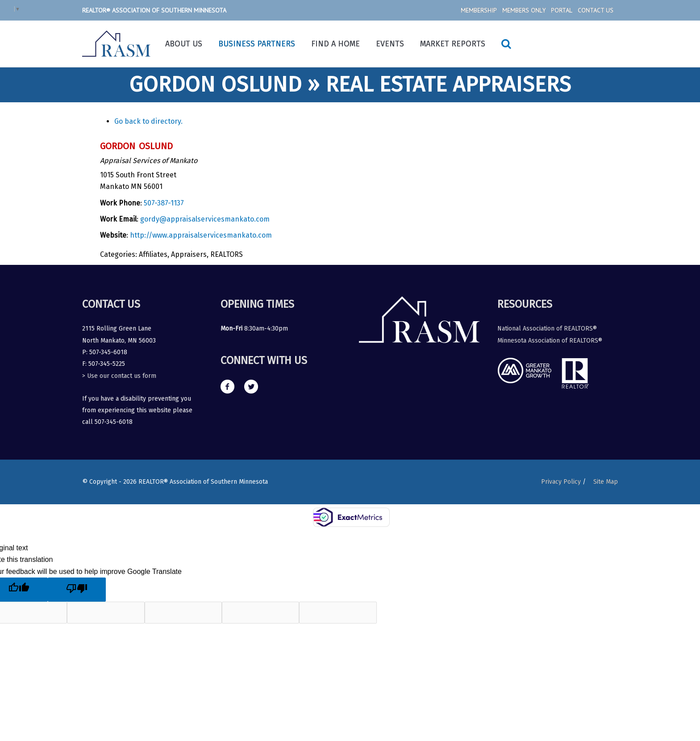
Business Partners (257, 44)
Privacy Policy (560, 482)
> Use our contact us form (119, 376)
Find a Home (335, 44)
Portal (562, 10)
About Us (184, 44)
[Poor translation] (77, 590)
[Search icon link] (506, 44)
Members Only (524, 10)
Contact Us (596, 10)
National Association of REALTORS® (547, 329)
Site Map (606, 482)
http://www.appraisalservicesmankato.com (201, 235)
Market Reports (453, 44)
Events (390, 44)
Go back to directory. (148, 121)
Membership (479, 10)
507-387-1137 (164, 203)
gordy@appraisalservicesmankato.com (205, 219)
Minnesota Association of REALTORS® (550, 341)
